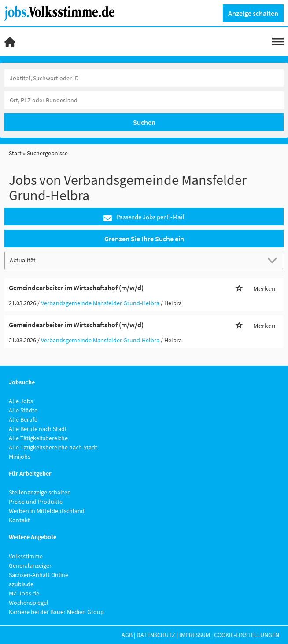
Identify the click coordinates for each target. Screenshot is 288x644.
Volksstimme (26, 556)
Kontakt (19, 520)
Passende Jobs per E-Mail (144, 217)
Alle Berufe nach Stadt (38, 429)
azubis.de (21, 584)
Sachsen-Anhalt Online (39, 575)
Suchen (144, 122)
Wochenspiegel (29, 603)
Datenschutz (156, 635)
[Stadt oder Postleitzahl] (144, 100)
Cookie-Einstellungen (247, 635)
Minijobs (20, 457)
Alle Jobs (21, 401)
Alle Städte (23, 410)
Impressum (195, 635)
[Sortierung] (135, 260)
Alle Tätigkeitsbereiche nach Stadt (53, 447)
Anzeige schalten (253, 13)
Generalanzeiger (30, 565)
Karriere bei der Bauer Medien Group (56, 612)
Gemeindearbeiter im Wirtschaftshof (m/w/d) (76, 288)
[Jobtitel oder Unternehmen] (144, 78)
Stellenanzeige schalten (40, 492)
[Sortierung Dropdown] (274, 260)
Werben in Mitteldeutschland (47, 511)
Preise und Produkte (36, 502)
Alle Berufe (23, 419)
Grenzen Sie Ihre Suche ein (144, 239)
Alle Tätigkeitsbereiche (38, 438)
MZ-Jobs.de (24, 593)
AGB (127, 635)
